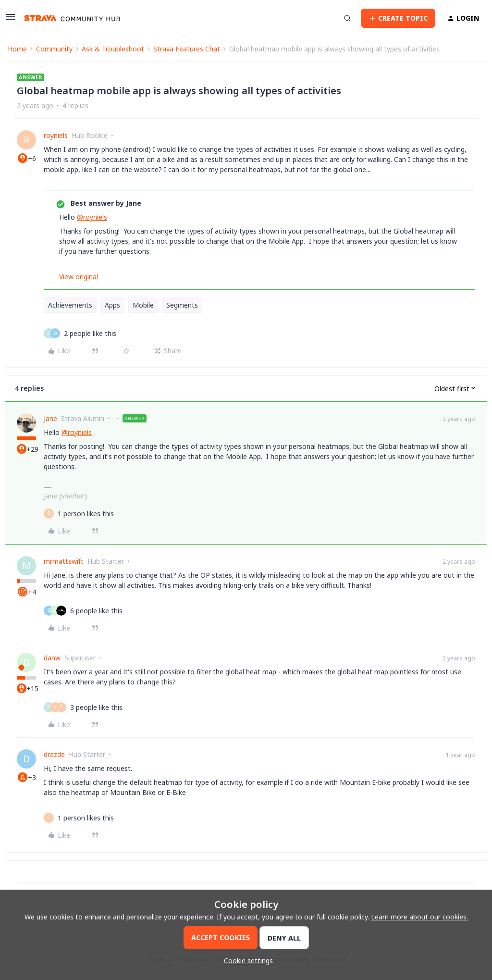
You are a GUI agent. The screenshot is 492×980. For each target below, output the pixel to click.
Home (17, 49)
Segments (182, 305)
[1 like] (86, 514)
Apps (112, 305)
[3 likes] (96, 707)
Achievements (70, 305)
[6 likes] (96, 611)
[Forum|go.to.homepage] (72, 18)
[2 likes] (90, 333)
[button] (11, 20)
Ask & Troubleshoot (113, 49)
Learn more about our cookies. (419, 917)
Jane (50, 418)
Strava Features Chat (187, 49)
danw (52, 658)
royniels (56, 135)
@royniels (92, 217)
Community (54, 49)
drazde (54, 754)
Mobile (143, 305)
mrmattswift (64, 561)
